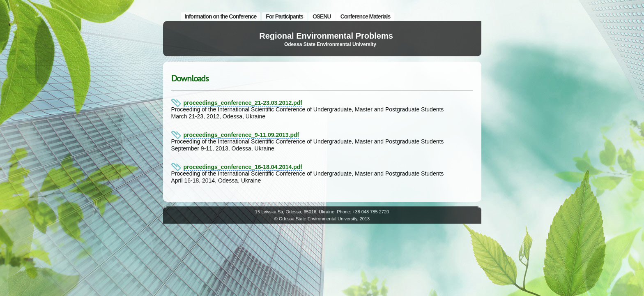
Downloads (190, 78)
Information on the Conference (221, 16)
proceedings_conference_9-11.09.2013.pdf (241, 135)
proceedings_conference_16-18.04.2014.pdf (243, 167)
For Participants (284, 16)
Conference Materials (366, 16)
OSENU (322, 16)
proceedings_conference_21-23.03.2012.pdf (243, 103)
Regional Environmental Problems (326, 36)
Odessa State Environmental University (330, 44)
